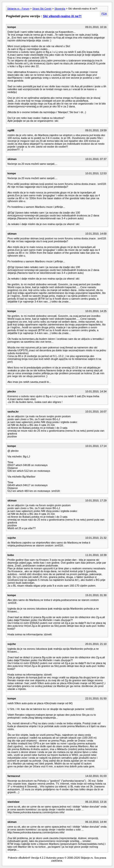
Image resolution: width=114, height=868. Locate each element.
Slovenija (60, 9)
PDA (104, 14)
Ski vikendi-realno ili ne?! (62, 16)
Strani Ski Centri (42, 9)
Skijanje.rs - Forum (18, 9)
